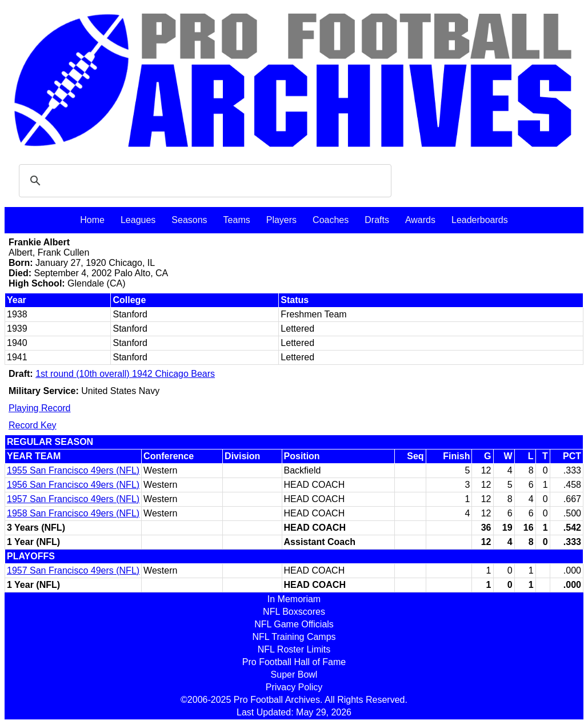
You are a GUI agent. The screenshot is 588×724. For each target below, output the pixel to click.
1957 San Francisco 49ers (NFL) (73, 499)
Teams (237, 220)
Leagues (138, 220)
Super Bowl (294, 675)
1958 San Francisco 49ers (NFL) (73, 513)
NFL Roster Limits (294, 649)
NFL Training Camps (294, 637)
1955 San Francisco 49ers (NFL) (73, 470)
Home (92, 220)
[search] (203, 181)
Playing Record (40, 408)
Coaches (331, 220)
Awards (420, 220)
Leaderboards (480, 220)
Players (281, 220)
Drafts (377, 220)
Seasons (189, 220)
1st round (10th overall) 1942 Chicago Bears (125, 374)
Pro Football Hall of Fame (294, 662)
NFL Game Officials (294, 624)
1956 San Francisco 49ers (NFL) (73, 485)
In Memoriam (294, 599)
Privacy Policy (294, 687)
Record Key (33, 425)
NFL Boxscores (294, 612)
